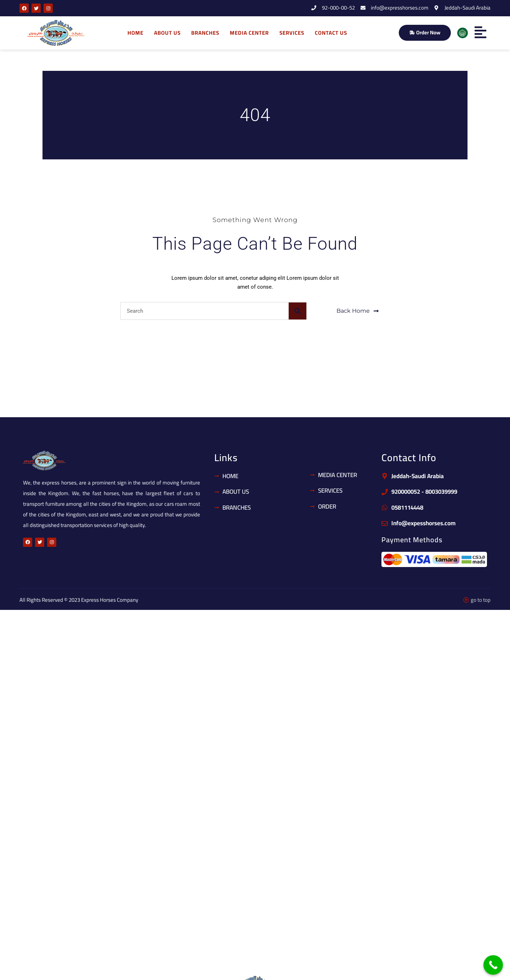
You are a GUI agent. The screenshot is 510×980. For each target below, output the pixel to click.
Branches (205, 33)
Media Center (249, 33)
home (135, 33)
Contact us (331, 33)
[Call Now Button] (493, 965)
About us (167, 33)
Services (292, 33)
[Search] (297, 311)
